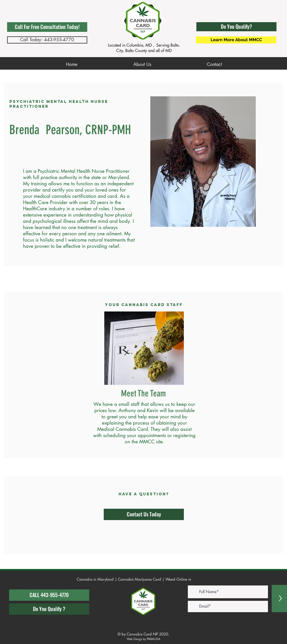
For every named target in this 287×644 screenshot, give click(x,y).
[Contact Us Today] (144, 514)
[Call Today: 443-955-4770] (47, 40)
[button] (236, 27)
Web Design (134, 639)
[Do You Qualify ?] (49, 609)
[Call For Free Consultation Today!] (47, 27)
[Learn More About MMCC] (236, 40)
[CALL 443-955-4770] (49, 595)
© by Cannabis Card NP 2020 (143, 634)
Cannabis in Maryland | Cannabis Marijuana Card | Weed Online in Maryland (143, 579)
